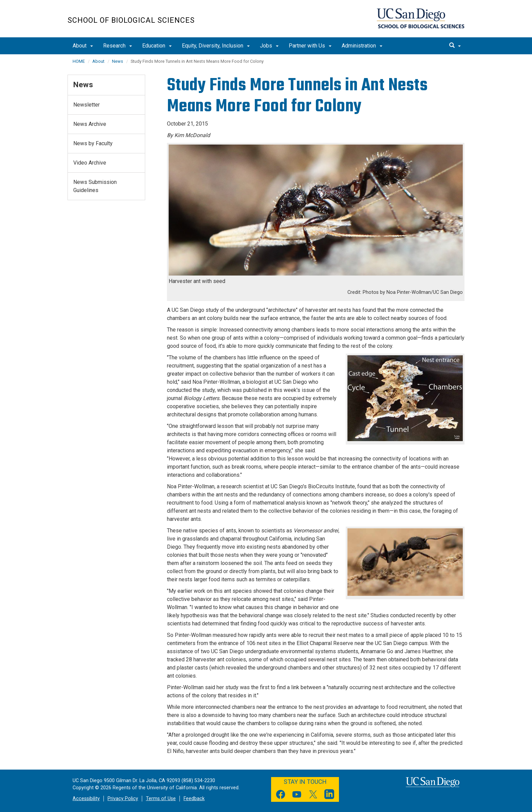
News (118, 61)
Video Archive (90, 163)
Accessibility (86, 799)
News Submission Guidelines (95, 186)
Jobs (269, 46)
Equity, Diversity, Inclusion (216, 46)
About (83, 46)
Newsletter (87, 105)
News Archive (90, 124)
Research (118, 46)
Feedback (194, 799)
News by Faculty (93, 143)
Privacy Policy (123, 799)
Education (157, 46)
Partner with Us (310, 46)
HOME (79, 61)
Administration (362, 46)
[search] (455, 46)
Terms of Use (161, 799)
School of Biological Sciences (131, 20)
